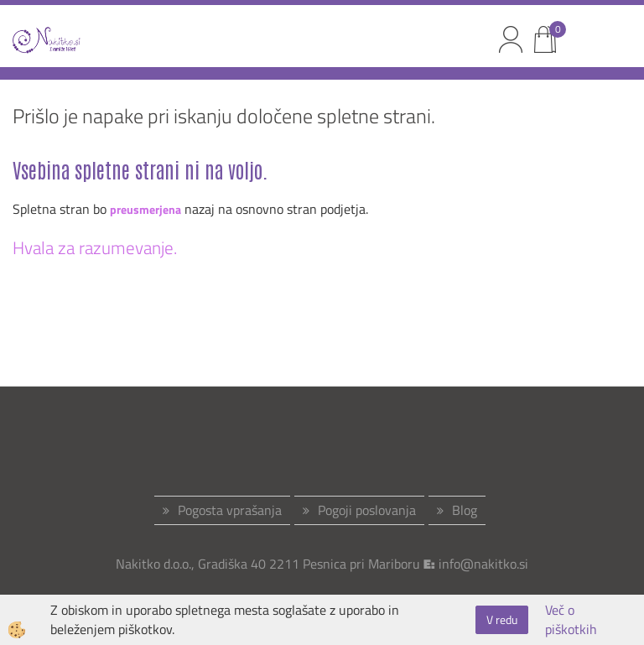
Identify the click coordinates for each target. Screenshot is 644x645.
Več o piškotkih (571, 620)
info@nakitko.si (483, 564)
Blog (465, 510)
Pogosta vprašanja (230, 510)
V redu (502, 619)
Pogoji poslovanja (367, 510)
